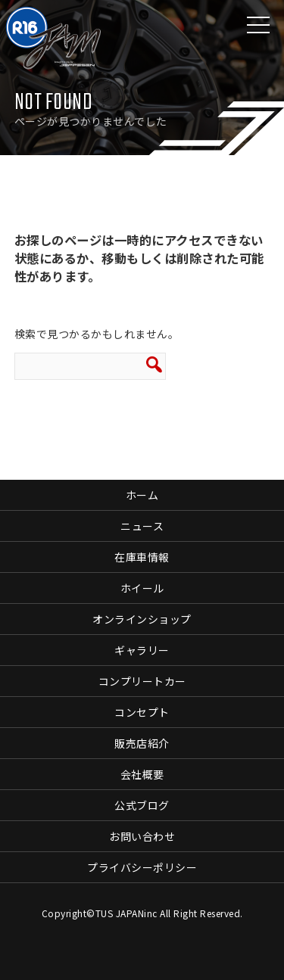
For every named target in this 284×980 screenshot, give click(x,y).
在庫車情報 (142, 557)
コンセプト (142, 712)
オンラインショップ (142, 619)
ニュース (142, 526)
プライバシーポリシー (142, 867)
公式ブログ (142, 805)
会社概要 (142, 774)
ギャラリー (142, 650)
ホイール (142, 588)
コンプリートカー (142, 681)
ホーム (142, 495)
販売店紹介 (142, 743)
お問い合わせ (142, 836)
